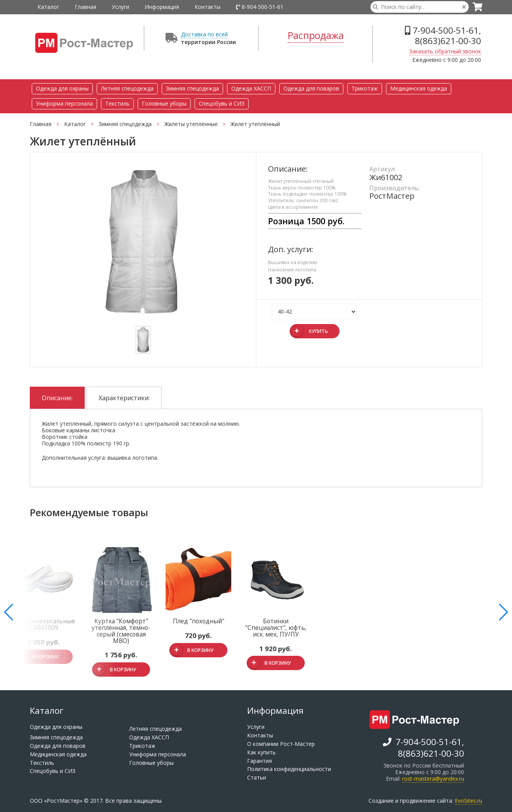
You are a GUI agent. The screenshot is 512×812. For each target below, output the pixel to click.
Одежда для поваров (311, 88)
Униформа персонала (64, 103)
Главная (85, 7)
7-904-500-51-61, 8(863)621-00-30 (443, 36)
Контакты (207, 7)
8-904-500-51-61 (260, 7)
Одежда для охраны (62, 88)
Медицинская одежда (419, 88)
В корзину (115, 669)
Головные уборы (164, 103)
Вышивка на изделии (293, 262)
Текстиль (117, 103)
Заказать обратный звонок (445, 51)
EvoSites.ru (468, 801)
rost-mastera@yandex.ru (433, 779)
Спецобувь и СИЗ (222, 103)
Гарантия (259, 761)
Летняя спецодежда (127, 88)
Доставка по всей (204, 34)
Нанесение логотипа (292, 270)
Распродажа (316, 35)
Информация (162, 7)
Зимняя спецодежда (192, 88)
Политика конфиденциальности (289, 769)
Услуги (120, 7)
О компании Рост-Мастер (281, 744)
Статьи (257, 777)
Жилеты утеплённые (196, 124)
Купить (309, 331)
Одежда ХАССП (251, 88)
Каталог (48, 7)
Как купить (261, 752)
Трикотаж (365, 88)
